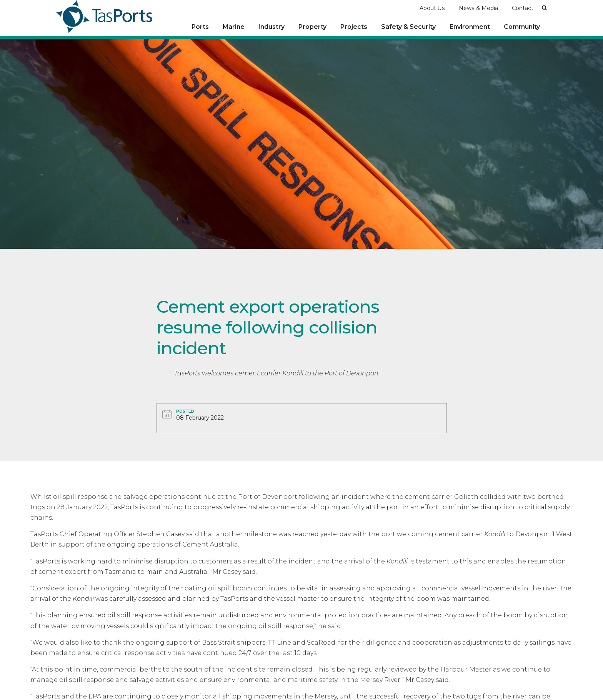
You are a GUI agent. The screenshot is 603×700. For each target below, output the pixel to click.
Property (312, 27)
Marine (234, 27)
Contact (523, 8)
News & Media (478, 8)
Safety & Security (408, 27)
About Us (432, 8)
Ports (200, 27)
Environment (470, 27)
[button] (544, 8)
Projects (354, 27)
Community (522, 27)
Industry (272, 27)
